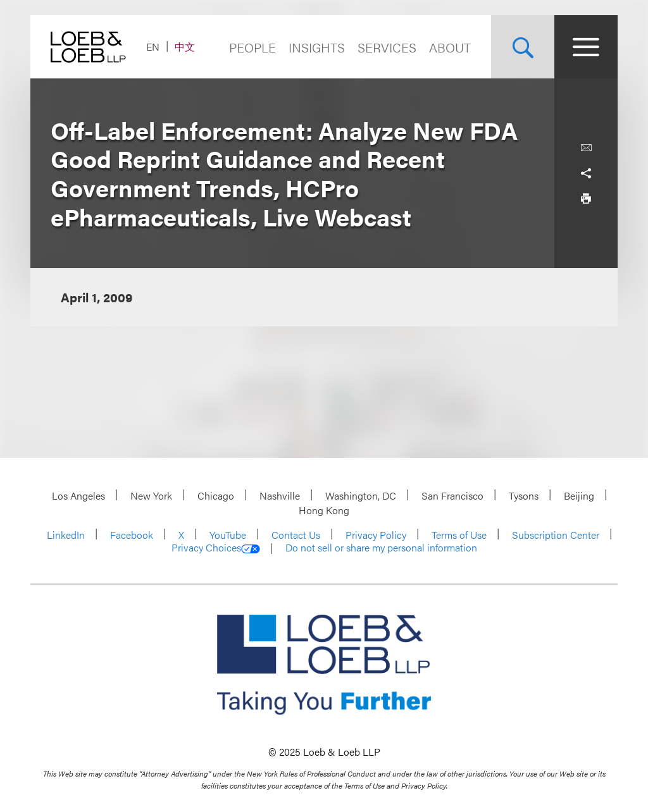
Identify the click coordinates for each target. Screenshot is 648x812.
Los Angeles (78, 495)
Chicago (216, 495)
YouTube (228, 535)
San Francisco (452, 495)
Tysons (524, 495)
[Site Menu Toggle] (586, 47)
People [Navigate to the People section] (252, 47)
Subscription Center (556, 535)
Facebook (132, 535)
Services (387, 47)
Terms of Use (459, 535)
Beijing (579, 495)
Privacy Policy (376, 535)
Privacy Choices (216, 548)
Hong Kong (324, 510)
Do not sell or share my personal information (381, 548)
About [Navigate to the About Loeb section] (450, 47)
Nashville (280, 495)
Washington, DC (361, 495)
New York (151, 495)
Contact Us (296, 535)
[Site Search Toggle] (523, 47)
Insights (317, 47)
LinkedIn (66, 535)
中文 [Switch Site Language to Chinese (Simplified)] (185, 46)
